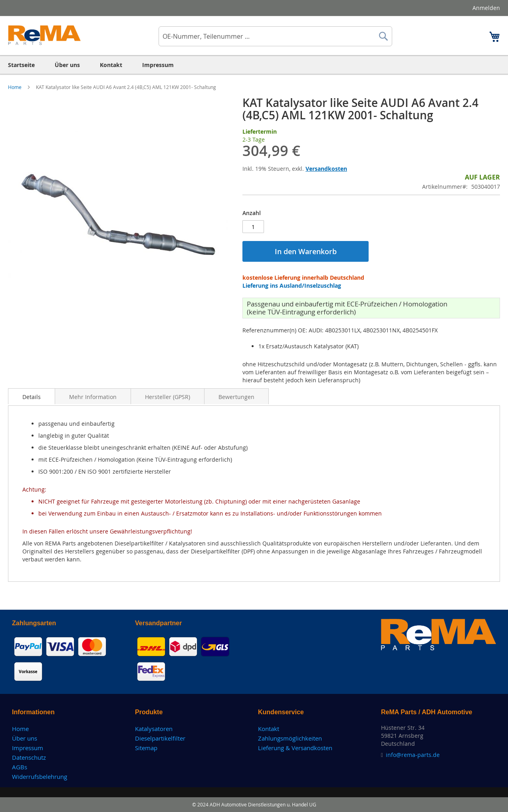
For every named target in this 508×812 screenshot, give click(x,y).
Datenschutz (29, 757)
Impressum (28, 748)
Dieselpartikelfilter (160, 738)
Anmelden (486, 8)
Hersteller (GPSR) (168, 397)
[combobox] (275, 36)
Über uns (25, 738)
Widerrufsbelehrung (40, 776)
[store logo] (45, 35)
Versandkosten (326, 169)
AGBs (20, 767)
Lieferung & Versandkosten (295, 748)
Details (32, 397)
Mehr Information (93, 397)
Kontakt (269, 729)
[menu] (254, 65)
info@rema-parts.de (413, 755)
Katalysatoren (154, 729)
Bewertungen (236, 397)
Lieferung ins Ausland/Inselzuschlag (292, 285)
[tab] (32, 396)
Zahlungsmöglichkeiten (290, 738)
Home (15, 87)
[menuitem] (21, 65)
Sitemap (146, 748)
